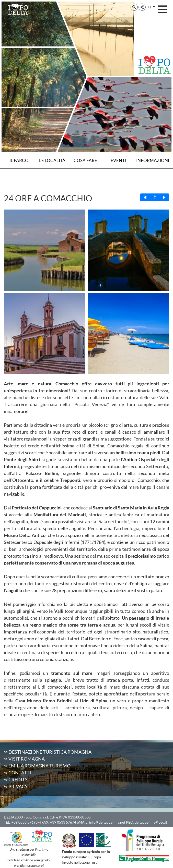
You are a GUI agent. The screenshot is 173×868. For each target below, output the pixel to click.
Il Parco (19, 160)
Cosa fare (85, 160)
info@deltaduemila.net (107, 822)
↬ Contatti (18, 773)
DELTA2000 (13, 817)
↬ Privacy (16, 786)
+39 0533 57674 (63, 822)
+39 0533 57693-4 (26, 822)
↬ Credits (16, 779)
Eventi (118, 160)
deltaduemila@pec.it (151, 822)
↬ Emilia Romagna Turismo (37, 766)
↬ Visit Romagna (24, 759)
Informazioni (153, 160)
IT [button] (150, 7)
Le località (52, 160)
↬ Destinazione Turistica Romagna (48, 752)
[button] (134, 7)
